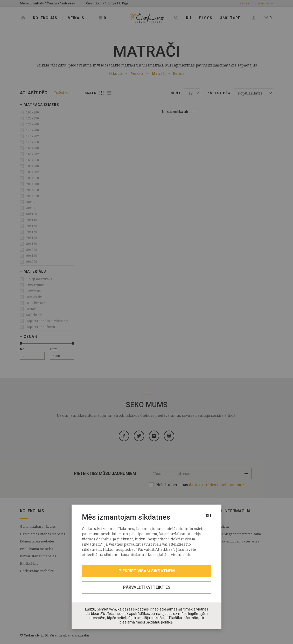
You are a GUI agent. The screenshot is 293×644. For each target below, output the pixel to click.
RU (208, 516)
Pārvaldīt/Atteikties (147, 587)
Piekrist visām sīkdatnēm (147, 571)
